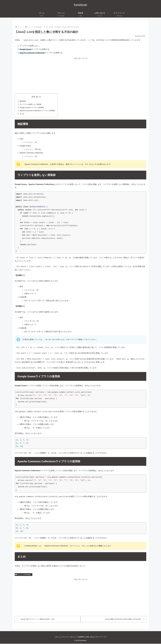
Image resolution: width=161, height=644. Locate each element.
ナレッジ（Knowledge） (24, 574)
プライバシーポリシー (68, 637)
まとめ (22, 114)
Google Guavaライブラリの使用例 (32, 107)
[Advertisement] (80, 75)
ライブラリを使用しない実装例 (30, 104)
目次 (33, 97)
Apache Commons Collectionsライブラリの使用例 (37, 111)
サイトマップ (103, 637)
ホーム (56, 637)
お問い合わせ (91, 637)
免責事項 (81, 637)
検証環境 (23, 101)
